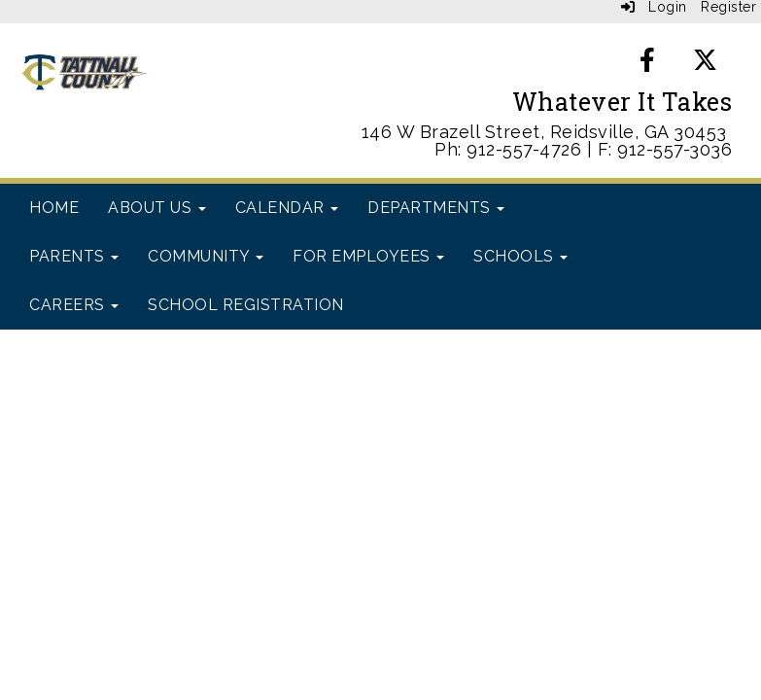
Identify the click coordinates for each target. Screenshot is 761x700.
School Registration (246, 305)
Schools (520, 256)
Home (54, 208)
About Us (157, 208)
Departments (436, 208)
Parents (74, 256)
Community (206, 256)
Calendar (287, 208)
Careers (74, 305)
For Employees (368, 256)
